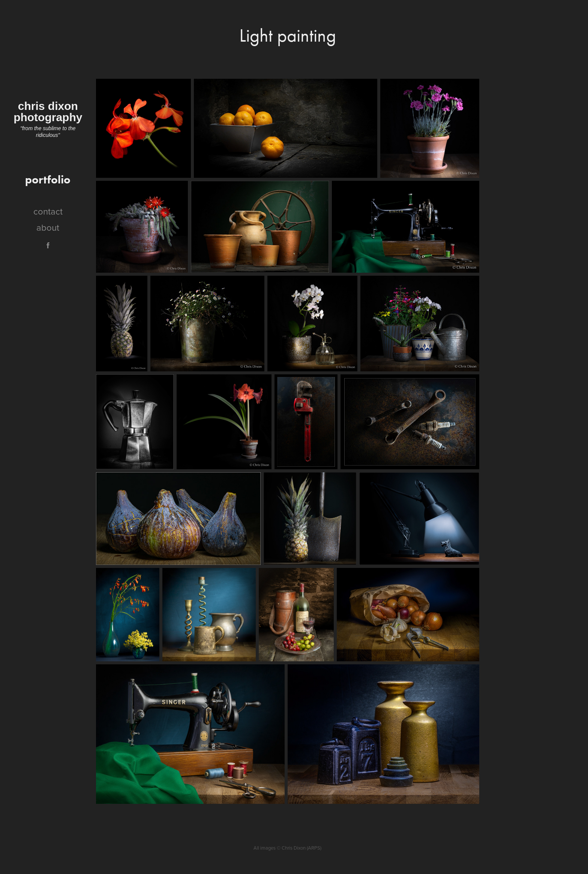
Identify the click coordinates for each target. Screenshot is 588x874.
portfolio (48, 179)
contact (48, 211)
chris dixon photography (48, 112)
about (48, 227)
